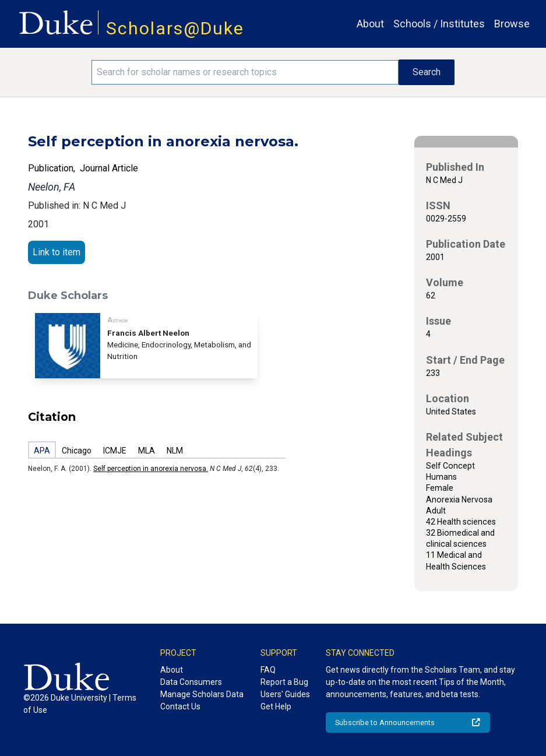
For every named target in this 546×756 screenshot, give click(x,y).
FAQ (268, 670)
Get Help (276, 706)
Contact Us (180, 706)
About (370, 24)
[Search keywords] (245, 72)
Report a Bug (284, 682)
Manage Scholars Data (202, 694)
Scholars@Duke (175, 28)
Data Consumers (191, 682)
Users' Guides (285, 694)
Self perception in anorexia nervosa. (151, 469)
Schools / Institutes (439, 24)
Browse (512, 24)
